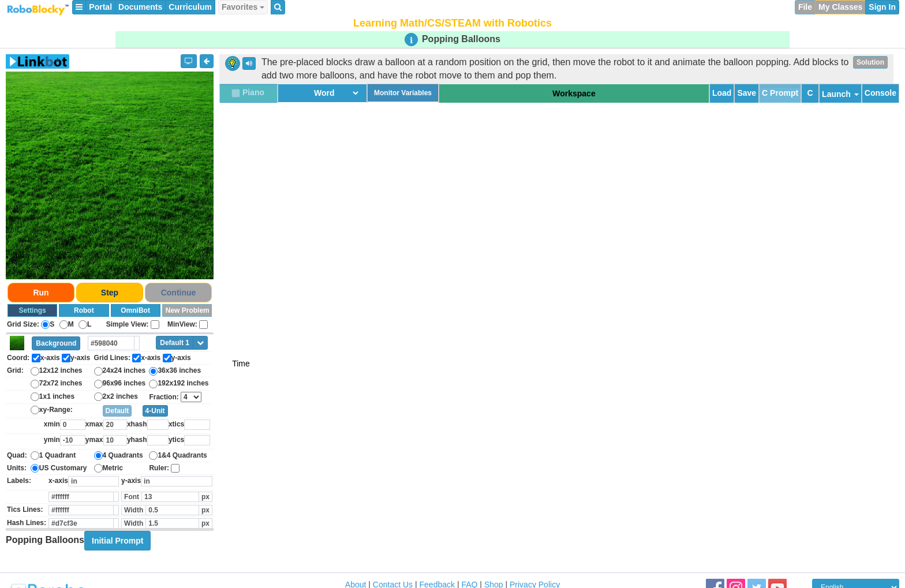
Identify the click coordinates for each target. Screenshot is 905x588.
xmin (52, 424)
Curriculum (190, 7)
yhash (137, 440)
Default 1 (175, 343)
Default (117, 411)
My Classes (840, 7)
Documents (140, 7)
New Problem (188, 310)
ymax (94, 440)
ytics (176, 440)
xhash (137, 424)
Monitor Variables (403, 93)
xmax (94, 424)
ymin (52, 440)
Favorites (243, 7)
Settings (32, 310)
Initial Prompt (117, 541)
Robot (84, 310)
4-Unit (155, 411)
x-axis (58, 481)
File (805, 7)
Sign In (882, 7)
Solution (870, 62)
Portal (100, 7)
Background (56, 343)
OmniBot (135, 310)
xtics (176, 424)
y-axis (131, 481)
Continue (179, 293)
